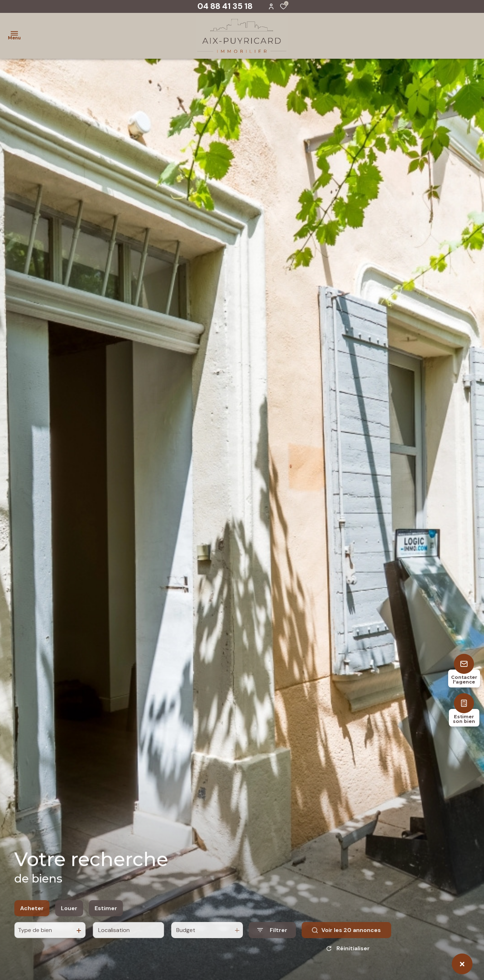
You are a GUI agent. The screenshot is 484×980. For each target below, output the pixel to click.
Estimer (106, 915)
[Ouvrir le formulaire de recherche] (272, 937)
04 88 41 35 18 (225, 6)
